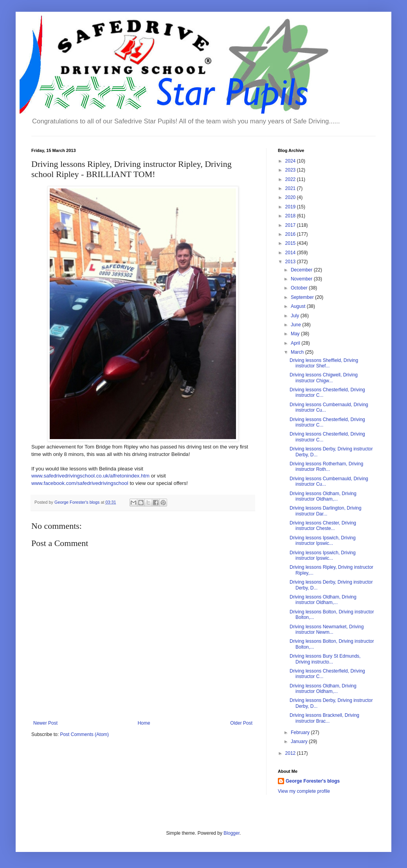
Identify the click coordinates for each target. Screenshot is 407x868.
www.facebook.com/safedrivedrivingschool (80, 483)
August (299, 306)
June (296, 325)
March (298, 352)
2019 (291, 207)
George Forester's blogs (313, 781)
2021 (291, 188)
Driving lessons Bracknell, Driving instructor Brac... (324, 718)
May (296, 334)
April (296, 343)
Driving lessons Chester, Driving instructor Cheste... (323, 526)
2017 (291, 225)
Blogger (231, 833)
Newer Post (45, 723)
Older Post (241, 723)
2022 (291, 179)
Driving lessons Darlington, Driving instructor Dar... (325, 511)
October (300, 288)
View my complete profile (304, 791)
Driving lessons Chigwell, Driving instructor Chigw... (324, 378)
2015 (291, 243)
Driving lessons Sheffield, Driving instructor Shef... (324, 363)
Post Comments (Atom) (84, 734)
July (296, 316)
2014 (291, 253)
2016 (291, 234)
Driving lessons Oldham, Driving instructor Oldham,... (323, 496)
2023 (291, 170)
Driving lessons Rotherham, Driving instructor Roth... (326, 467)
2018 (291, 216)
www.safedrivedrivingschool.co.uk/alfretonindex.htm (90, 476)
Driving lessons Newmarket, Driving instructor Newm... (327, 629)
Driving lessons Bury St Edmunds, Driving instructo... (325, 659)
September (303, 297)
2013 (291, 262)
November (302, 279)
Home (144, 723)
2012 (291, 753)
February (301, 732)
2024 (291, 161)
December (302, 270)
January (300, 741)
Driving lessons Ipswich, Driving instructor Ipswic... (323, 541)
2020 (291, 197)
